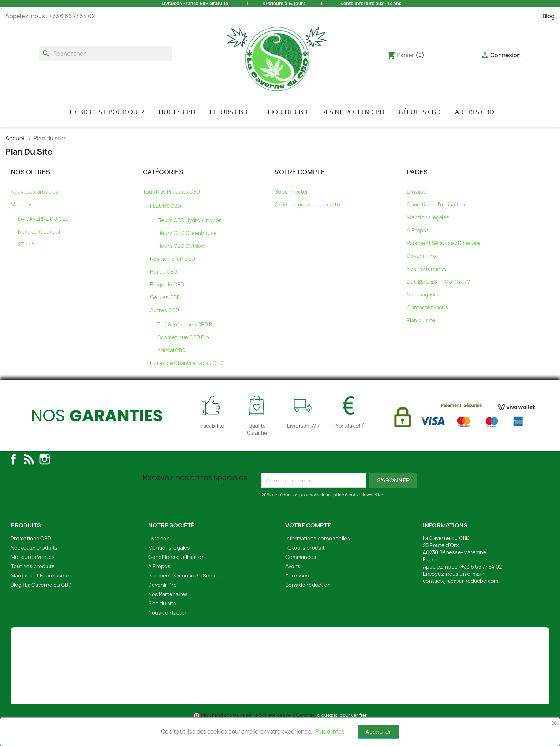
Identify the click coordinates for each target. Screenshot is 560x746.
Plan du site (421, 320)
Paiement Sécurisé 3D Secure (444, 243)
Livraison (418, 192)
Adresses (297, 575)
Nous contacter (167, 613)
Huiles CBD (177, 112)
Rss (29, 459)
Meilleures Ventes (33, 557)
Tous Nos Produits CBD (171, 192)
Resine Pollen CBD (353, 112)
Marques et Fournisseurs (42, 575)
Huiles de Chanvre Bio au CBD (187, 363)
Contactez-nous (427, 307)
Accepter (378, 732)
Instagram (45, 459)
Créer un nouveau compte (307, 205)
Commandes (301, 557)
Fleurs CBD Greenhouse (187, 233)
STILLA (26, 245)
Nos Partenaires (427, 269)
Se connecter (291, 192)
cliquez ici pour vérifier (342, 715)
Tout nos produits (33, 566)
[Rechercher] (106, 54)
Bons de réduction (308, 585)
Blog (549, 16)
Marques (22, 205)
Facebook (13, 459)
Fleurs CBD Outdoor (182, 246)
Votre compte (308, 525)
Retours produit (305, 548)
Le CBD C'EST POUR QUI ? (105, 112)
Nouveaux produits (34, 192)
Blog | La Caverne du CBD (41, 585)
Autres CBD (474, 112)
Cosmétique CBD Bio (183, 337)
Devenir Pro (421, 256)
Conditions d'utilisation (436, 205)
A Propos (418, 230)
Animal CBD (171, 350)
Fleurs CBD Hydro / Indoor (189, 220)
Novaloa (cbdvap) (39, 232)
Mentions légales (428, 217)
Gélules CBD (420, 112)
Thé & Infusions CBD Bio (187, 325)
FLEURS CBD (229, 112)
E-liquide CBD (285, 112)
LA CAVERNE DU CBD (44, 219)
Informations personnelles (318, 538)
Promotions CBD (31, 538)
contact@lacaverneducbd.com (461, 581)
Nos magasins (424, 295)
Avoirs (293, 566)
